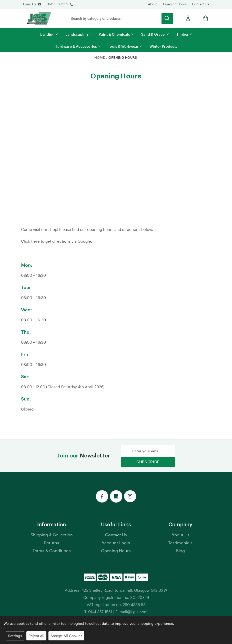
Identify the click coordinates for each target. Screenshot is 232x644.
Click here (30, 241)
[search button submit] (167, 18)
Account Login (116, 543)
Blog (180, 551)
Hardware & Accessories (77, 46)
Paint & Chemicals (116, 34)
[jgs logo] (39, 18)
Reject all (36, 636)
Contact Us (201, 4)
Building (49, 34)
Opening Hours (175, 4)
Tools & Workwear (125, 46)
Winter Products (163, 46)
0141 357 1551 (57, 4)
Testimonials (180, 543)
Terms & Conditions (52, 551)
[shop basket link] (204, 18)
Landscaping (78, 34)
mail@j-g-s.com (134, 612)
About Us (180, 535)
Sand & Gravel (155, 34)
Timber (184, 34)
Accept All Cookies (66, 636)
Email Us (29, 4)
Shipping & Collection (52, 535)
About (153, 4)
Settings (15, 636)
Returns (52, 543)
